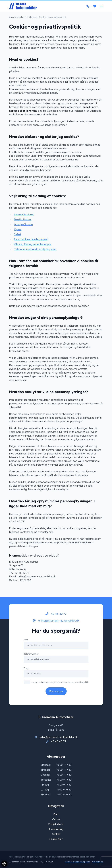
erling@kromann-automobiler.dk (56, 621)
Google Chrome (23, 224)
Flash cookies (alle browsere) (31, 239)
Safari (17, 234)
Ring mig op (56, 691)
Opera (18, 229)
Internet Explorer (24, 214)
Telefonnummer (31, 654)
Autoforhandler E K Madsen (23, 17)
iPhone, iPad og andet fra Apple (33, 244)
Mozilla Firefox (23, 219)
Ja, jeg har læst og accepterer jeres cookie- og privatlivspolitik (60, 682)
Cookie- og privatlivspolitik (77, 862)
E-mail (27, 668)
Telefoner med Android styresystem (35, 249)
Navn (26, 640)
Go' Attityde (98, 862)
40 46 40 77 (56, 614)
